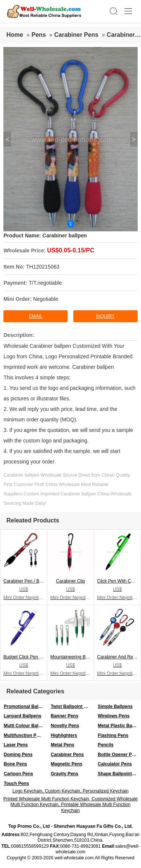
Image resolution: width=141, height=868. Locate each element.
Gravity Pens (64, 774)
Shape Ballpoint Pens (119, 774)
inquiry (105, 316)
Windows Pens (114, 716)
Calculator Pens (115, 764)
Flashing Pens (113, 735)
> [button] (134, 139)
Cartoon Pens (18, 774)
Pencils (106, 745)
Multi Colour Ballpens (25, 726)
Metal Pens (63, 745)
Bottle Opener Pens (119, 755)
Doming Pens (18, 755)
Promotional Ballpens (25, 706)
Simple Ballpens (115, 706)
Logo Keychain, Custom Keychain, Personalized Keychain (70, 791)
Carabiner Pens (76, 35)
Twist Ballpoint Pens (72, 706)
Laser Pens (16, 745)
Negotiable (46, 299)
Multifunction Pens (24, 735)
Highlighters (64, 735)
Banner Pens (64, 716)
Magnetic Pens (67, 764)
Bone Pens (15, 764)
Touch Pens (16, 783)
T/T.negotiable (45, 283)
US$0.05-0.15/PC (70, 250)
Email (36, 316)
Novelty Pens (65, 726)
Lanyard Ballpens (23, 716)
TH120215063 (43, 267)
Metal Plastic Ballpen (119, 726)
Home (15, 35)
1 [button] (70, 224)
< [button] (7, 139)
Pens (39, 35)
